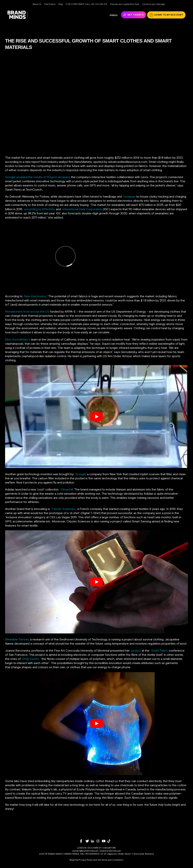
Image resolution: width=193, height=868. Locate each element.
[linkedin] (94, 841)
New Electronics (35, 296)
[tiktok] (110, 841)
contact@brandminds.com (85, 851)
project (136, 650)
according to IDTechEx (39, 209)
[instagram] (99, 841)
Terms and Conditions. (112, 860)
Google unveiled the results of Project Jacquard (37, 177)
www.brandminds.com (110, 851)
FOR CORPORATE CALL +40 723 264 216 (86, 4)
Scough (80, 474)
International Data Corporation (82, 209)
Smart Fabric (160, 650)
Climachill (67, 489)
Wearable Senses (17, 639)
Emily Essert (30, 659)
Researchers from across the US (27, 311)
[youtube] (105, 841)
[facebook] (83, 841)
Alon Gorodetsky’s (18, 339)
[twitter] (88, 841)
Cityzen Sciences (63, 509)
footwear (129, 196)
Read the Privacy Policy (81, 860)
